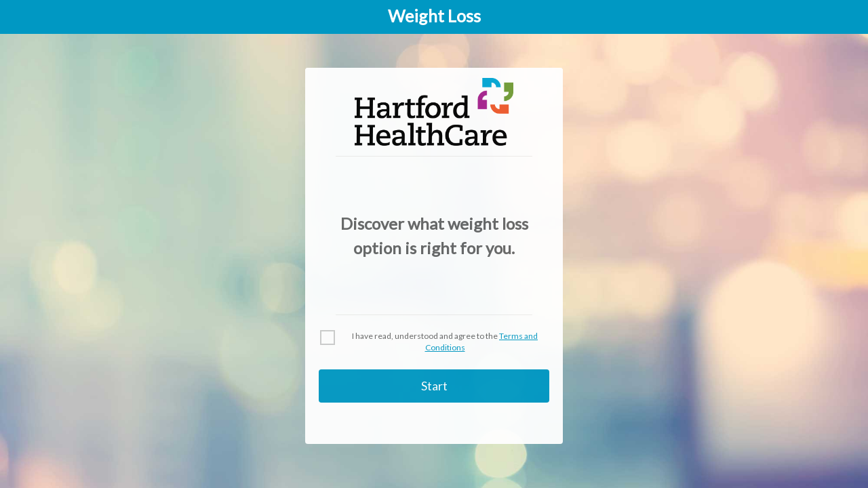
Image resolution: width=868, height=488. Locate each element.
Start (434, 386)
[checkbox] (434, 342)
